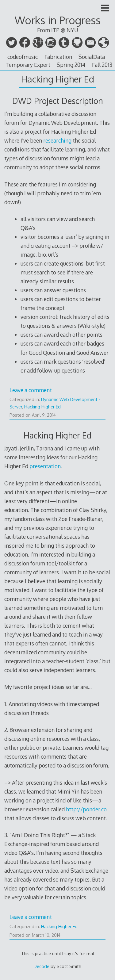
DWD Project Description (58, 101)
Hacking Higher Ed (42, 407)
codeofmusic (23, 57)
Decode (42, 966)
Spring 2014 (71, 65)
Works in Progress (58, 20)
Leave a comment (31, 390)
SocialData (92, 57)
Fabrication (58, 57)
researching (57, 140)
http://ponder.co (86, 809)
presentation (45, 466)
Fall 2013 (102, 65)
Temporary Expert (28, 65)
